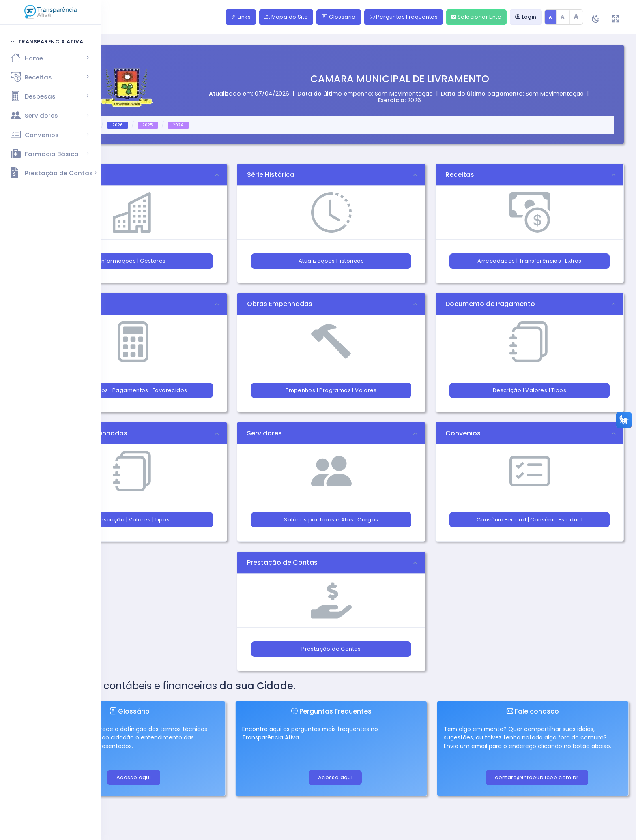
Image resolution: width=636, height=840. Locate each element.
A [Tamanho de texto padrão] (550, 17)
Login (526, 17)
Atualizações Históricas (331, 261)
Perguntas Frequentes (404, 17)
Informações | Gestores (133, 261)
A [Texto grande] (576, 17)
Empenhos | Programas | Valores (331, 390)
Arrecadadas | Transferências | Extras (529, 261)
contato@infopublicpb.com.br (537, 777)
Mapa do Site (286, 17)
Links (241, 17)
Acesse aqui (134, 777)
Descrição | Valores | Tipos (530, 390)
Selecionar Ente (476, 17)
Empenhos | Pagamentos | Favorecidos (133, 390)
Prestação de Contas (331, 649)
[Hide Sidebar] (40, 18)
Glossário (338, 17)
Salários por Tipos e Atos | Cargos (331, 520)
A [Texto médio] (563, 17)
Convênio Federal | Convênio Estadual (530, 520)
